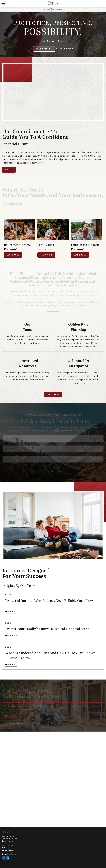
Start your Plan (65, 49)
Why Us (9, 170)
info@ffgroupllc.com (9, 854)
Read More (10, 612)
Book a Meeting (44, 49)
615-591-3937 (11, 836)
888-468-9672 (13, 839)
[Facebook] (4, 858)
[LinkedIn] (8, 858)
